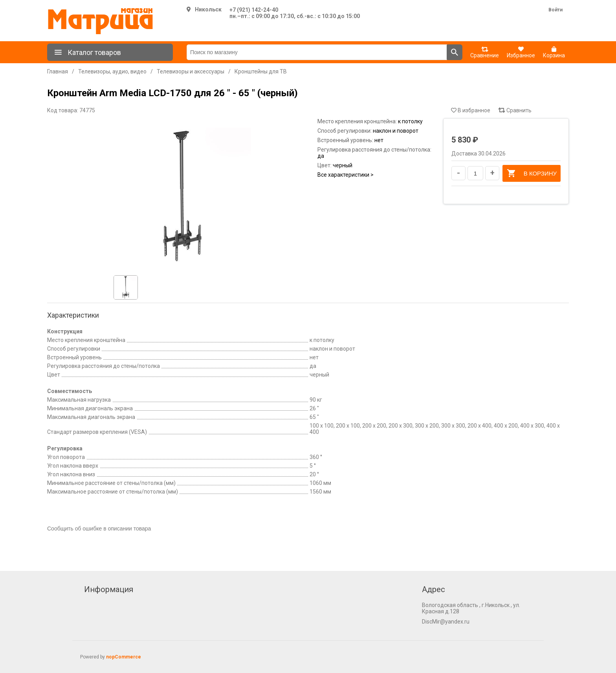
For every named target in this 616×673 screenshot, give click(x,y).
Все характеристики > (346, 175)
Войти (555, 10)
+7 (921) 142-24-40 (254, 10)
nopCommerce (124, 657)
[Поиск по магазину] (317, 52)
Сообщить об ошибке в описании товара (99, 529)
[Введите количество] (475, 173)
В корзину (532, 173)
